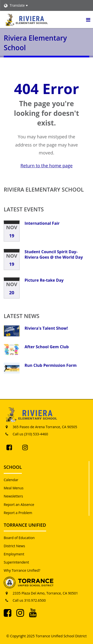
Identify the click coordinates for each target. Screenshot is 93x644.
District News (14, 546)
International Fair (42, 223)
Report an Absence (19, 505)
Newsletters (13, 496)
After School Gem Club (47, 347)
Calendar (11, 480)
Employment (14, 554)
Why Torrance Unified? (22, 570)
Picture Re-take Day (44, 280)
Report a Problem (18, 513)
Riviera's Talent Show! (46, 328)
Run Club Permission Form (51, 365)
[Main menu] (88, 20)
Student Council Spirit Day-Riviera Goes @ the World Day (54, 254)
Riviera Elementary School (44, 189)
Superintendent (16, 562)
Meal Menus (14, 488)
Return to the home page (46, 166)
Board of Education (19, 538)
